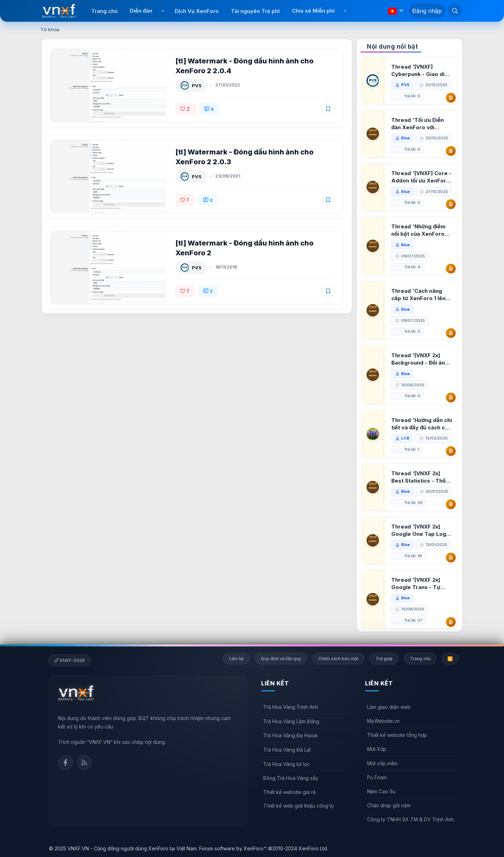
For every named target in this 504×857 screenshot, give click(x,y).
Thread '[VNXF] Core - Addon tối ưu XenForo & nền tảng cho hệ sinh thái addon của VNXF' (421, 177)
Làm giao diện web (389, 707)
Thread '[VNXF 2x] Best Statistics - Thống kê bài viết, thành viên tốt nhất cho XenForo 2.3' (422, 477)
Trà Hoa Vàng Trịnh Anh (291, 707)
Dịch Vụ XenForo (197, 11)
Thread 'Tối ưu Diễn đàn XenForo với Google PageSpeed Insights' (418, 124)
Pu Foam (377, 777)
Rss (84, 762)
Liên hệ (236, 659)
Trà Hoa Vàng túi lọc (286, 764)
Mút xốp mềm (382, 763)
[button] (163, 11)
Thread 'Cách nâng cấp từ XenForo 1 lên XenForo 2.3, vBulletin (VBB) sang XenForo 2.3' (421, 295)
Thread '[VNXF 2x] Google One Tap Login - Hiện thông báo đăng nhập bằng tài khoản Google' (421, 530)
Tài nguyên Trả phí (255, 11)
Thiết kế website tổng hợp (397, 735)
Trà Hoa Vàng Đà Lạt (287, 750)
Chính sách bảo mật (338, 659)
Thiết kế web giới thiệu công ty (299, 806)
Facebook (65, 762)
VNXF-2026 (69, 660)
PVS (197, 85)
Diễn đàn (141, 11)
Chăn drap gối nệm (389, 805)
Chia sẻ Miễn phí (313, 11)
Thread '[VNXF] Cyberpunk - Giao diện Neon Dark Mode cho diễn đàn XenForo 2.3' (421, 71)
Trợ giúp (384, 659)
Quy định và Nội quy (281, 659)
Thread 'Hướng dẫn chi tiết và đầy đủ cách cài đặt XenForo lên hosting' (422, 424)
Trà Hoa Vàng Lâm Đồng (291, 721)
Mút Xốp (377, 749)
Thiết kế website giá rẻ (289, 792)
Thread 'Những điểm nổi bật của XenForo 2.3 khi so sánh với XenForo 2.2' (418, 230)
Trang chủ (104, 11)
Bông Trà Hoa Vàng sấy (291, 778)
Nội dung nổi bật (392, 47)
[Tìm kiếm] (455, 11)
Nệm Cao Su (381, 791)
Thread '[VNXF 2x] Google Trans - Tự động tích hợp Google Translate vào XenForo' (419, 584)
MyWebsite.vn (383, 721)
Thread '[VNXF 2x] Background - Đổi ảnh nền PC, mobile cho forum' (420, 359)
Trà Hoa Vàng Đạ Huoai (290, 735)
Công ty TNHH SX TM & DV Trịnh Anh (411, 819)
